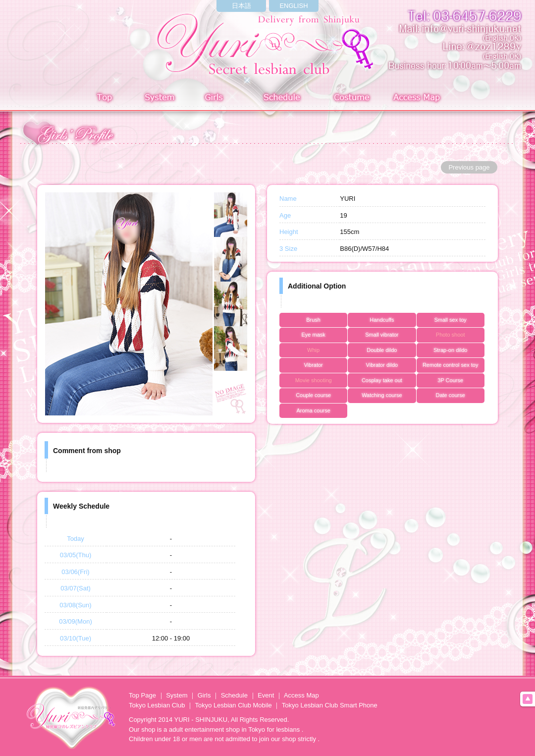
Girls (216, 99)
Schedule (283, 99)
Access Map (419, 99)
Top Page (142, 695)
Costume (352, 99)
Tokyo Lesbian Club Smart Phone (330, 705)
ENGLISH (294, 6)
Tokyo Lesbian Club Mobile (233, 705)
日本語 (241, 6)
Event (266, 695)
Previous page (469, 167)
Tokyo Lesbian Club (157, 705)
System (158, 99)
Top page (105, 99)
